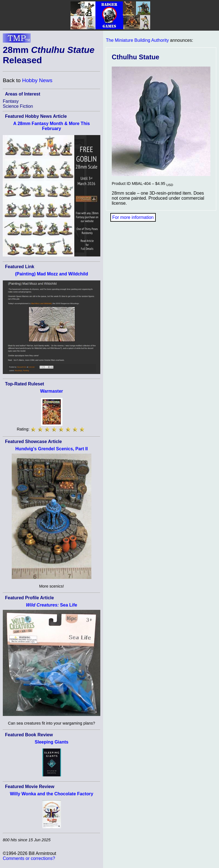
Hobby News (37, 80)
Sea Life (52, 605)
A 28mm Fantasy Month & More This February (52, 126)
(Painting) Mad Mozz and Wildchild (52, 274)
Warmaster (52, 391)
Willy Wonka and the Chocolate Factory (51, 794)
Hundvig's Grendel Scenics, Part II (52, 449)
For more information (133, 217)
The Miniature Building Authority (137, 40)
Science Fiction (18, 106)
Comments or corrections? (29, 858)
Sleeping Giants (52, 742)
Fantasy (11, 101)
